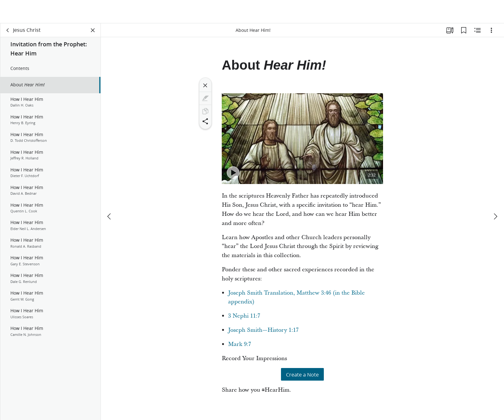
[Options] (491, 30)
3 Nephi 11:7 (244, 316)
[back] (8, 30)
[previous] (110, 216)
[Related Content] (478, 30)
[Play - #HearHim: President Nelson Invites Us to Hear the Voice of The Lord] (233, 173)
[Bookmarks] (464, 30)
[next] (495, 216)
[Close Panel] (93, 30)
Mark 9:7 (240, 344)
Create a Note (302, 374)
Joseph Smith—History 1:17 (263, 330)
